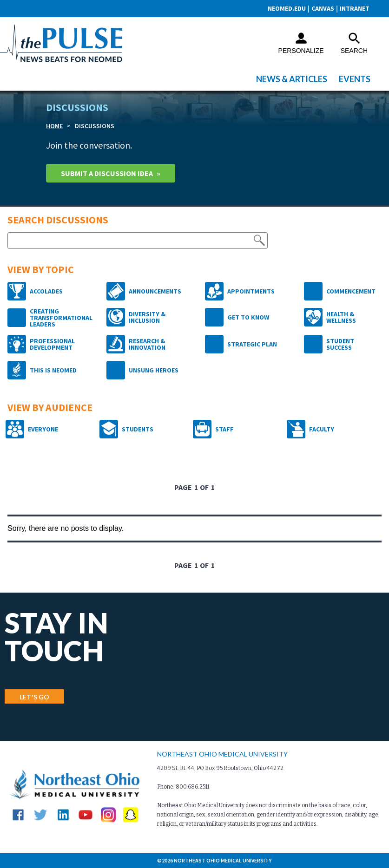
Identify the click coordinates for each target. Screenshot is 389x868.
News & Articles (292, 79)
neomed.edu (287, 8)
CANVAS (323, 8)
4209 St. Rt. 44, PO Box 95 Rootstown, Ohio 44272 (220, 768)
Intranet (355, 8)
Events (355, 79)
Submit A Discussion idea (107, 173)
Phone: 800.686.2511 (183, 787)
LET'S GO (34, 697)
